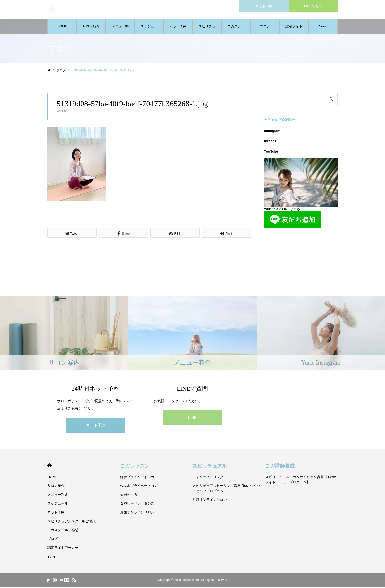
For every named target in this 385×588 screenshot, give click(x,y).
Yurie (323, 27)
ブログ (265, 27)
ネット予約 (178, 27)
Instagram (272, 131)
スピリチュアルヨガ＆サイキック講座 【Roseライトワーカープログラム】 (301, 480)
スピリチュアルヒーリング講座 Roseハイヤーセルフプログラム (226, 489)
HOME (62, 27)
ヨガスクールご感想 (236, 30)
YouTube (271, 152)
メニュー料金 (120, 30)
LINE (192, 418)
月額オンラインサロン (137, 513)
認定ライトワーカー (294, 30)
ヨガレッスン (135, 467)
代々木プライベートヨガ (139, 486)
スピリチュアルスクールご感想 (207, 30)
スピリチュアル (210, 467)
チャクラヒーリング (208, 478)
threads (270, 142)
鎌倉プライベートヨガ (137, 478)
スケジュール (149, 30)
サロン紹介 (91, 27)
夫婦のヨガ (129, 495)
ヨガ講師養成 (280, 467)
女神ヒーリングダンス (137, 504)
